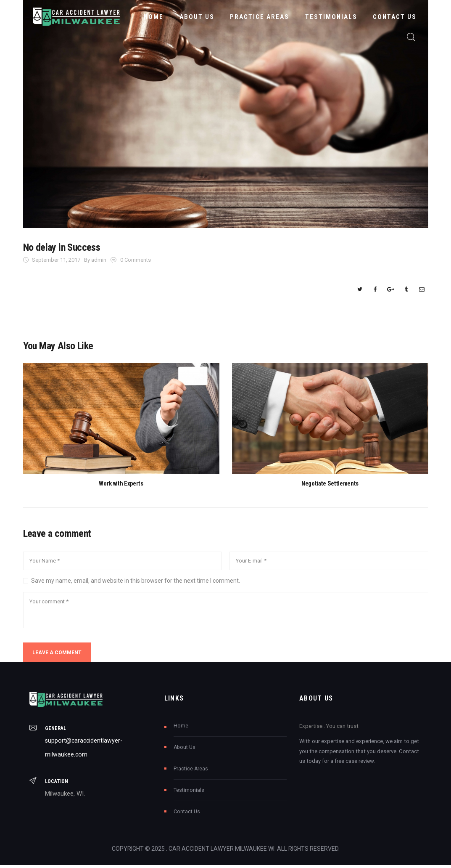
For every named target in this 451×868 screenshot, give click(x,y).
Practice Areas (191, 771)
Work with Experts (121, 484)
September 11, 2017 (56, 260)
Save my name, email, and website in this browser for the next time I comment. (136, 581)
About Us (185, 750)
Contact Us (187, 814)
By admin (96, 260)
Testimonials (189, 793)
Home (181, 728)
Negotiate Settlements (330, 484)
